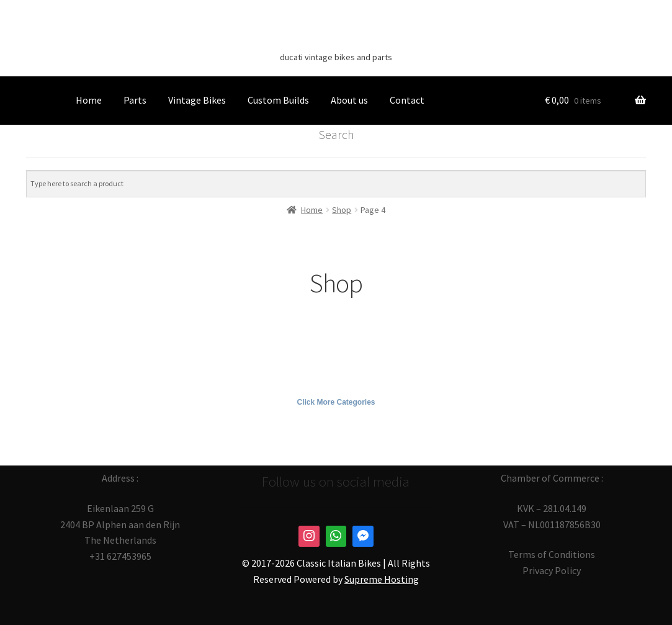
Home (89, 100)
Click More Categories (336, 402)
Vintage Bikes (197, 100)
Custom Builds (278, 100)
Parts (135, 100)
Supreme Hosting (382, 579)
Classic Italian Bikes (336, 38)
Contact (407, 100)
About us (349, 100)
